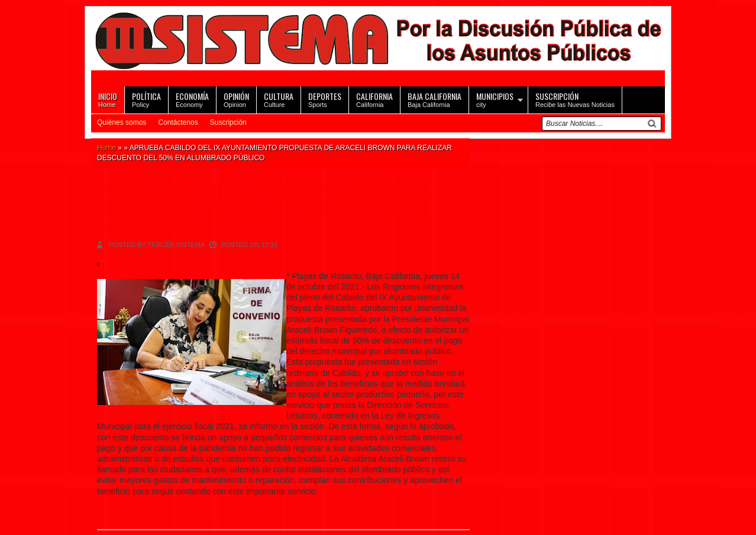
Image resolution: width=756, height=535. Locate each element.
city (495, 99)
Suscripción (228, 122)
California (374, 99)
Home (108, 99)
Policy (146, 99)
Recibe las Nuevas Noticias (575, 99)
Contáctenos (178, 122)
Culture (279, 99)
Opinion (236, 99)
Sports (325, 99)
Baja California (434, 99)
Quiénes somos (122, 122)
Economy (192, 99)
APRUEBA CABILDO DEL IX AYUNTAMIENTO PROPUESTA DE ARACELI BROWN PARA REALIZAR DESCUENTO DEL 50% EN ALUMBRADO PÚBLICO (264, 208)
